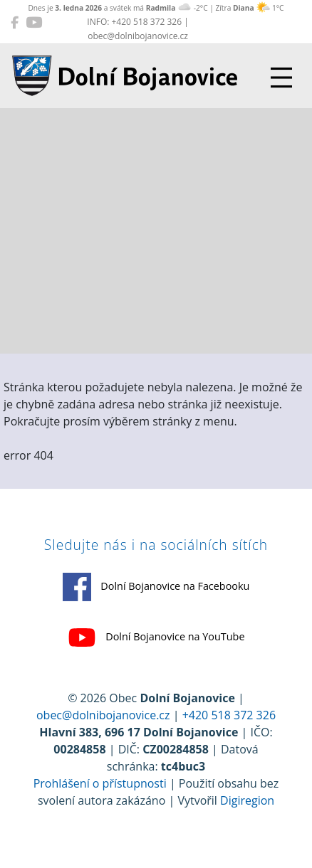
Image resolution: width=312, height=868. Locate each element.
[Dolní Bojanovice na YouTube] (34, 22)
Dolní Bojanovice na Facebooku (156, 587)
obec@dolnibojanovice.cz (103, 715)
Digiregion (247, 800)
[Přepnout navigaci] (281, 78)
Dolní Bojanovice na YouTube (156, 637)
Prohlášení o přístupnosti (100, 783)
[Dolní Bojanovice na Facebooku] (15, 22)
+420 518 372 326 (229, 715)
